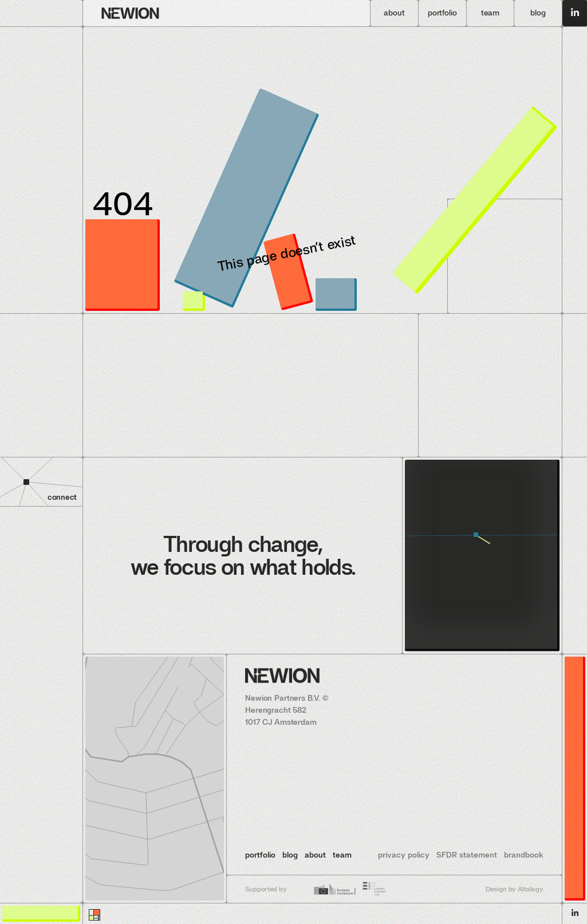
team (342, 855)
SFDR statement (467, 855)
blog (290, 855)
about (315, 855)
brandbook (524, 855)
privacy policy (404, 855)
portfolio (260, 855)
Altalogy (531, 889)
